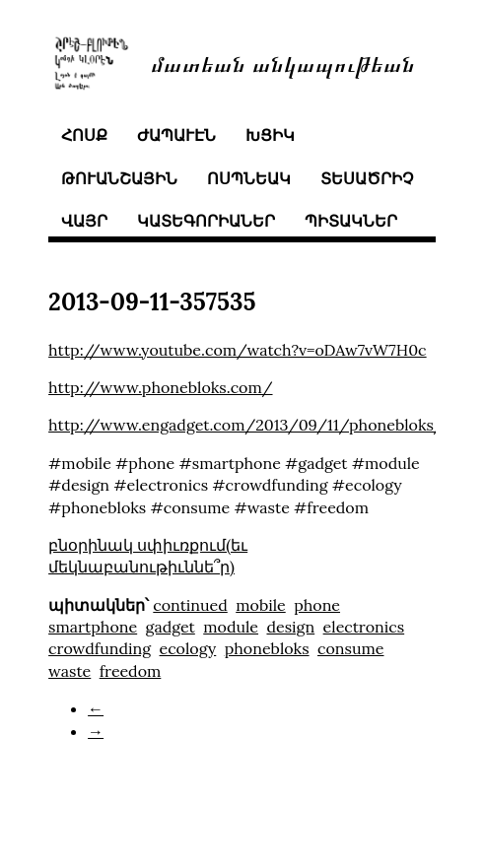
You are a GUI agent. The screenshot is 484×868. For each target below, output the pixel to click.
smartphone (93, 627)
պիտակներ (351, 221)
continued (190, 605)
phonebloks (267, 648)
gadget (171, 627)
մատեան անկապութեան (283, 63)
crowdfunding (100, 648)
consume (350, 648)
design (290, 627)
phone (317, 605)
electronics (364, 627)
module (231, 627)
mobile (261, 605)
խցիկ (270, 135)
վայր (84, 221)
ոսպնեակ (249, 178)
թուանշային (119, 178)
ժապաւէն (176, 135)
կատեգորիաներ (206, 221)
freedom (131, 671)
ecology (188, 648)
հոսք (84, 135)
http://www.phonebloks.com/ (160, 387)
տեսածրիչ (367, 178)
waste (69, 671)
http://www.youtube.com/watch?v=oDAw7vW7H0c (238, 350)
